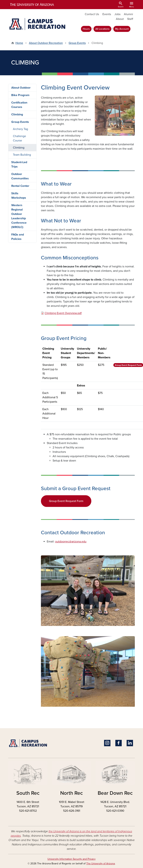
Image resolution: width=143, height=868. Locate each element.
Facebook (119, 743)
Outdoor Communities (20, 176)
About (120, 19)
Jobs (117, 14)
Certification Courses (19, 105)
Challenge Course (19, 138)
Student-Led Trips (19, 164)
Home (19, 43)
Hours (86, 29)
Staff (130, 19)
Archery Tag (20, 129)
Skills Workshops (19, 196)
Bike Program (20, 95)
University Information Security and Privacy (71, 859)
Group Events (77, 43)
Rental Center (20, 186)
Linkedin (130, 743)
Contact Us (92, 14)
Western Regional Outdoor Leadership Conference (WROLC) (19, 216)
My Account (122, 29)
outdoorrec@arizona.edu (71, 542)
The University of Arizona (101, 864)
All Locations (102, 29)
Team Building (22, 155)
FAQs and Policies (18, 237)
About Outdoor (21, 88)
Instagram (107, 743)
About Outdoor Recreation (46, 43)
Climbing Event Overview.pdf (63, 313)
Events (107, 14)
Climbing (17, 114)
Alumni (128, 14)
